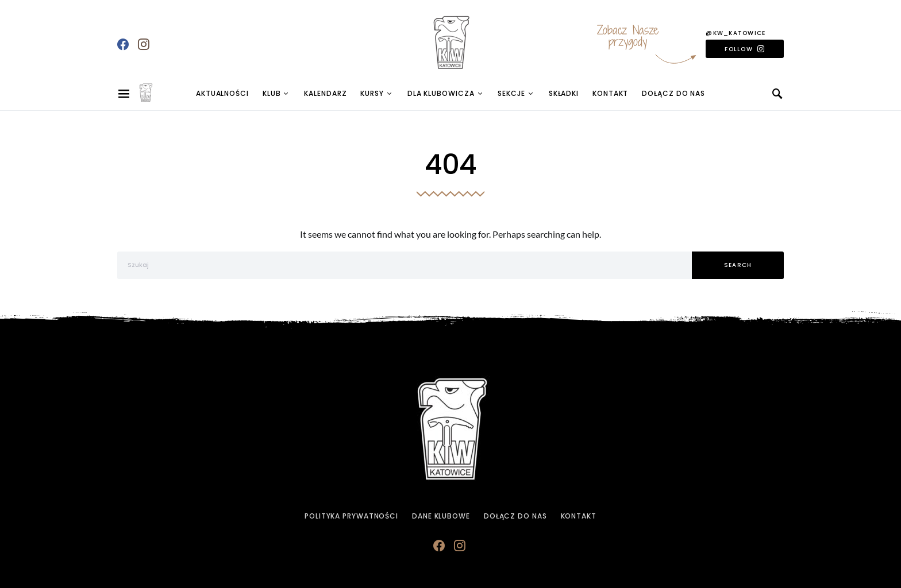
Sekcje (511, 93)
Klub (272, 93)
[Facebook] (123, 44)
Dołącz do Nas (673, 93)
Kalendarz (325, 93)
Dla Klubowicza (441, 93)
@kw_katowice (736, 33)
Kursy (372, 93)
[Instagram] (144, 44)
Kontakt (610, 93)
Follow (739, 49)
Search (738, 265)
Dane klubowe (441, 516)
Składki (564, 93)
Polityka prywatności (351, 516)
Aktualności (222, 93)
